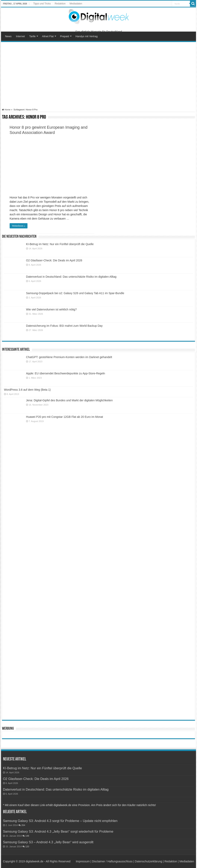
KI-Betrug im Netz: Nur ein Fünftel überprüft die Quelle (60, 244)
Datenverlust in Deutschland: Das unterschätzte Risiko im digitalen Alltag (71, 277)
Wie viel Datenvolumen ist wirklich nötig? (51, 309)
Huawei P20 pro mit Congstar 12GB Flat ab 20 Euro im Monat (65, 417)
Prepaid (64, 36)
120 (27, 846)
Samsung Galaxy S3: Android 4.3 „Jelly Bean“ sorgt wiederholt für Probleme (58, 831)
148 (27, 836)
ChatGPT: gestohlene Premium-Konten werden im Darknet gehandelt (69, 357)
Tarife (32, 36)
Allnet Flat (48, 36)
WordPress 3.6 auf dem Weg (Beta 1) (27, 390)
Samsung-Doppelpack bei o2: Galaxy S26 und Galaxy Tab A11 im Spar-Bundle (75, 293)
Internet (20, 36)
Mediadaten (76, 4)
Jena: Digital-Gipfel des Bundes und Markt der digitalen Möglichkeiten (69, 400)
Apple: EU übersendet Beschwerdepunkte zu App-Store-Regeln (66, 373)
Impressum (83, 861)
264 (23, 825)
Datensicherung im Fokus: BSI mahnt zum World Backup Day (64, 326)
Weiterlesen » (19, 226)
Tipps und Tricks (42, 4)
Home (6, 110)
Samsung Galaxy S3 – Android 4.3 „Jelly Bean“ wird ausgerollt (48, 842)
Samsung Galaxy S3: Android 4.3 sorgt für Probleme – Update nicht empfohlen (60, 821)
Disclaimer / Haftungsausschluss (112, 861)
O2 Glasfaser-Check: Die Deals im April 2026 (54, 260)
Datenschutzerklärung (148, 861)
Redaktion (60, 4)
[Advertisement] (98, 75)
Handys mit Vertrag (87, 36)
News (8, 36)
